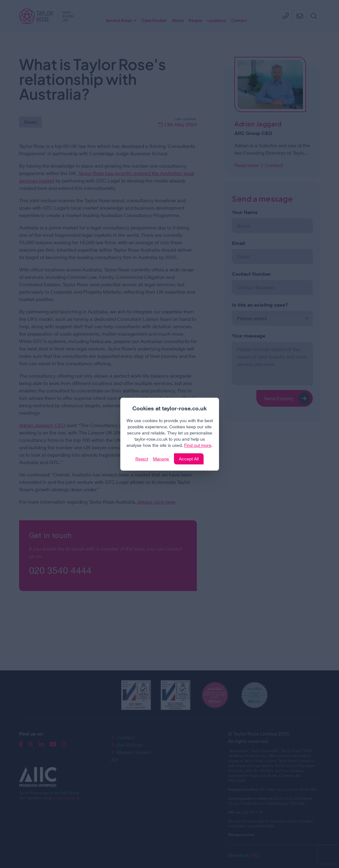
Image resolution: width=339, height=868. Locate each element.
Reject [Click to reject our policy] (142, 459)
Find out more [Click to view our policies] (198, 445)
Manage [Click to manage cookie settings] (161, 459)
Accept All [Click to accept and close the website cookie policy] (189, 459)
